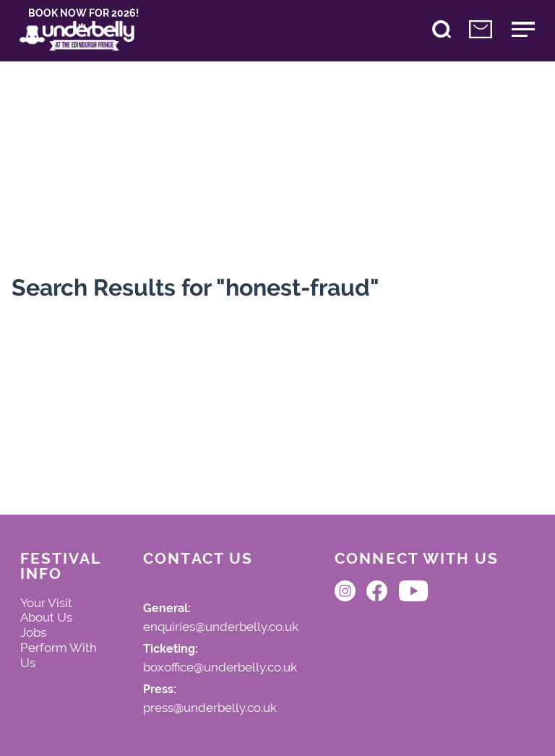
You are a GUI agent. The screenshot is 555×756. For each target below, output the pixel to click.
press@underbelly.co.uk (210, 708)
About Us (46, 617)
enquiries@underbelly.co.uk (221, 627)
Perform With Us (59, 655)
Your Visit (46, 603)
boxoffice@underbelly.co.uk (220, 668)
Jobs (33, 632)
